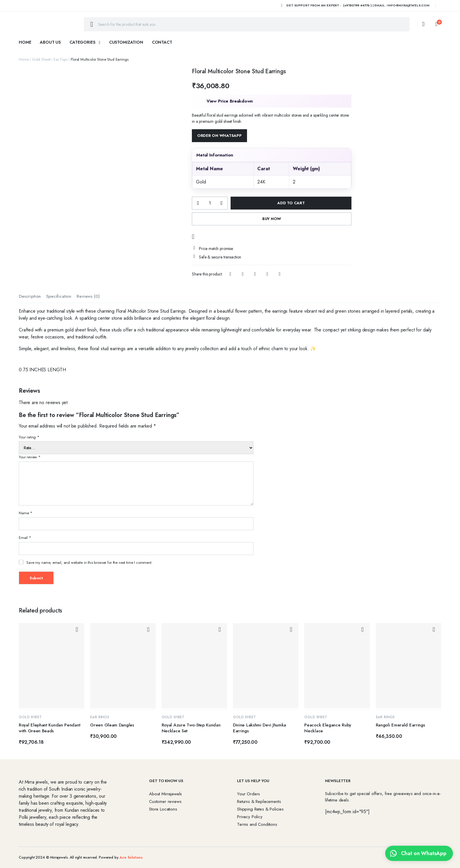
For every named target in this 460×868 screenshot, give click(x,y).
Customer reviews (165, 801)
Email (25, 538)
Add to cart (291, 203)
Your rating (29, 437)
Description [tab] (30, 296)
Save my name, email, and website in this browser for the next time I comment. (89, 563)
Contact (162, 42)
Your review (30, 457)
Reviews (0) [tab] (88, 296)
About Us (50, 42)
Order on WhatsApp (219, 136)
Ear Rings (100, 717)
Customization (126, 42)
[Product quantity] (210, 203)
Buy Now (272, 219)
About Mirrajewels (165, 794)
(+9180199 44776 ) (357, 5)
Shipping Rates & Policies (260, 809)
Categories (82, 42)
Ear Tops (61, 59)
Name (26, 513)
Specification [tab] (59, 296)
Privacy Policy (250, 817)
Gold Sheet (41, 59)
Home (25, 42)
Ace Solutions (131, 857)
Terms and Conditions (257, 824)
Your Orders (248, 794)
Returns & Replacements (259, 801)
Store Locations (163, 809)
